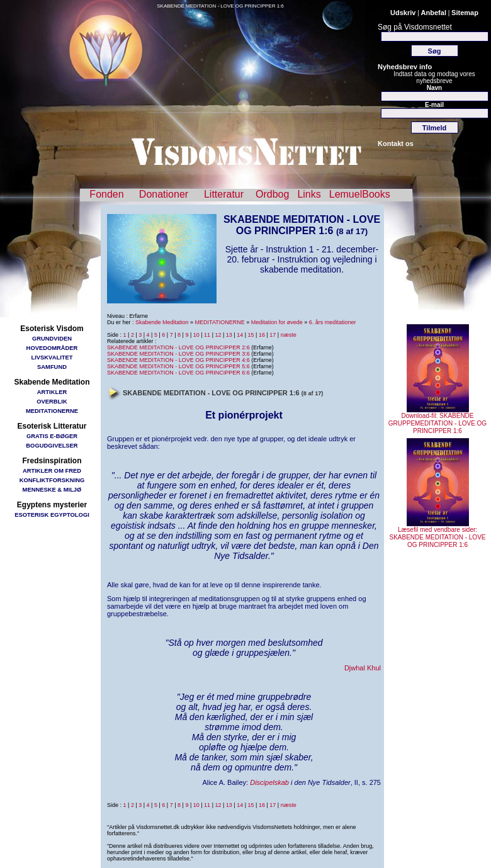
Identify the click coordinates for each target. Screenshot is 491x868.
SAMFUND (52, 367)
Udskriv (403, 13)
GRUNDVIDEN (52, 338)
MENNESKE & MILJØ (52, 489)
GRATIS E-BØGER (52, 436)
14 (240, 335)
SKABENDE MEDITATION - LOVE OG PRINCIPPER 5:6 (178, 366)
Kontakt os (396, 144)
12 (218, 335)
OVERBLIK (52, 401)
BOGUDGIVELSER (52, 445)
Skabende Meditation (162, 322)
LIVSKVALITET (52, 357)
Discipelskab (269, 782)
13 (229, 335)
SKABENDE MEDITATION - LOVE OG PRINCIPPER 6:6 (178, 373)
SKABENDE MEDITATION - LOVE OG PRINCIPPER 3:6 (178, 354)
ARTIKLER (52, 392)
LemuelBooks (360, 194)
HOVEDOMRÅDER (52, 348)
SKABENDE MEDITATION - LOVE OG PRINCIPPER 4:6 (178, 360)
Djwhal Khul (363, 668)
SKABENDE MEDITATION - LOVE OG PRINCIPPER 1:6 (220, 6)
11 (207, 335)
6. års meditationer (333, 322)
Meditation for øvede (277, 322)
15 (251, 335)
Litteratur (224, 194)
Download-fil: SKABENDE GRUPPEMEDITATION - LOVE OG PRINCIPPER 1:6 (437, 420)
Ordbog (272, 194)
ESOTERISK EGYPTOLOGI (52, 515)
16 (262, 335)
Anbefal (434, 13)
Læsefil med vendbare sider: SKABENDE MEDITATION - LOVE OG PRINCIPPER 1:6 (438, 534)
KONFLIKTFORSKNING (52, 480)
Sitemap (465, 13)
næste (289, 335)
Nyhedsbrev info (405, 67)
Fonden (106, 194)
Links (309, 194)
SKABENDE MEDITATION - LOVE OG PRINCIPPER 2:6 (178, 347)
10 (196, 335)
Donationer (164, 194)
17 (273, 335)
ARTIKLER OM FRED (52, 471)
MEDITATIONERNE (52, 411)
